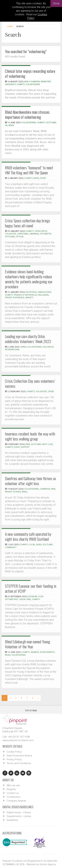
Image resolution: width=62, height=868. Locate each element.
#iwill (25, 492)
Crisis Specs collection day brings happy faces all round (28, 223)
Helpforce (31, 292)
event (43, 178)
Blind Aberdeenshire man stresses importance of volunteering (27, 114)
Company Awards (16, 801)
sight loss (47, 444)
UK (6, 125)
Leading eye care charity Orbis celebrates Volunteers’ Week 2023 (28, 339)
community (11, 547)
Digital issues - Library (19, 812)
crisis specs (41, 231)
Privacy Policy (14, 759)
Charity (21, 84)
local (32, 545)
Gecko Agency (48, 864)
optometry (46, 234)
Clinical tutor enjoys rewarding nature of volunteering (30, 73)
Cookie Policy (14, 752)
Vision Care (25, 599)
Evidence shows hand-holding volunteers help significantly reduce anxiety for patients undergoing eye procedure (29, 279)
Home (10, 26)
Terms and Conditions (19, 763)
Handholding (44, 292)
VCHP (41, 597)
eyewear (33, 597)
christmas (23, 234)
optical (20, 237)
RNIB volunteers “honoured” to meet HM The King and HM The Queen (29, 170)
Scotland (51, 123)
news (11, 125)
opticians (10, 237)
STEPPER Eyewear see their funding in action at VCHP (31, 588)
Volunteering (33, 84)
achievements (47, 652)
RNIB (28, 444)
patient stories (13, 492)
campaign (34, 234)
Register (11, 789)
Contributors (14, 797)
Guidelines (12, 820)
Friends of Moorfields (26, 295)
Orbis (24, 347)
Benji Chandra (32, 82)
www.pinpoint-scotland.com (18, 740)
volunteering (32, 489)
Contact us (13, 793)
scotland (48, 545)
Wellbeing (43, 295)
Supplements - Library (19, 816)
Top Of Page (31, 709)
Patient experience (15, 298)
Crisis (51, 392)
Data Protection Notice (19, 756)
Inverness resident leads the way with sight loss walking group (30, 436)
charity (41, 123)
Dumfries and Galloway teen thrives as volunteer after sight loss (31, 481)
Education (48, 347)
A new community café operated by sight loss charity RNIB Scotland (28, 536)
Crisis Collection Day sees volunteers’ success (30, 383)
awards (35, 652)
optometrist (12, 599)
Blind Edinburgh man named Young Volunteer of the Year (28, 644)
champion (45, 489)
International (12, 350)
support (25, 447)
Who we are (13, 785)
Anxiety (29, 298)
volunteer (11, 234)
